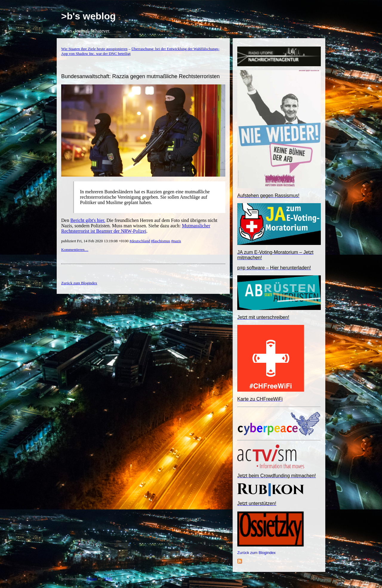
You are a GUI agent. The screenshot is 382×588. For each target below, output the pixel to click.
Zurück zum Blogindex (257, 553)
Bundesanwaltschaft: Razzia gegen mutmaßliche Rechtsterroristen (140, 76)
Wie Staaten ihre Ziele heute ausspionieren (94, 49)
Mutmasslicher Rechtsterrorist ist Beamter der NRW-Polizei (136, 228)
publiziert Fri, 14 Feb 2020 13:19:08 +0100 (95, 241)
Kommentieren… (75, 250)
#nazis (176, 241)
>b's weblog (88, 16)
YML (108, 579)
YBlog (92, 579)
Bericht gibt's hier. (88, 220)
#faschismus (161, 241)
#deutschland (140, 241)
